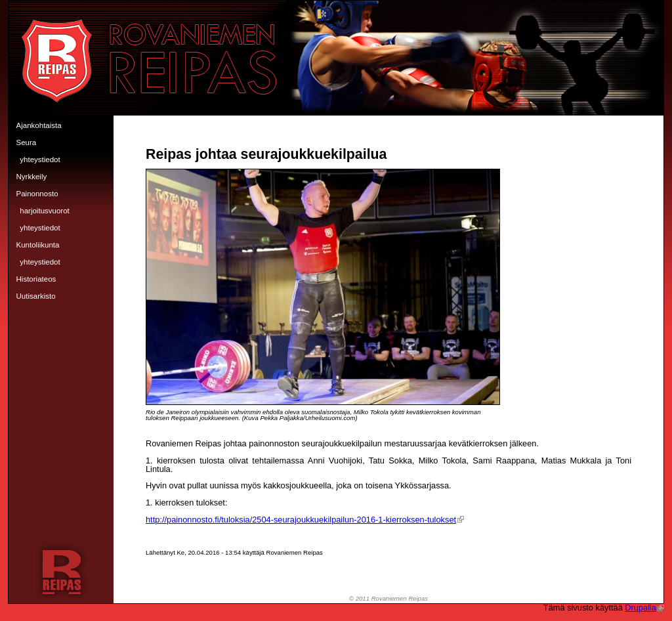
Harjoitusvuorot (45, 211)
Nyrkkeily (32, 177)
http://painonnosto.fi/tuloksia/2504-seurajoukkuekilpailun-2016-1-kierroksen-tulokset (305, 520)
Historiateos (36, 279)
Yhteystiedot (40, 160)
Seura (27, 142)
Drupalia (644, 608)
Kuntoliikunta (38, 245)
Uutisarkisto (36, 296)
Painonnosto (37, 194)
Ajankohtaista (39, 125)
